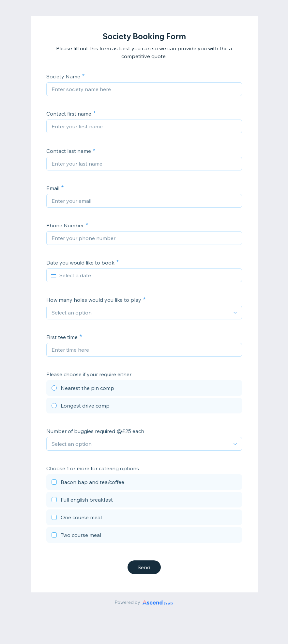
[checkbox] (144, 483)
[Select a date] (148, 275)
